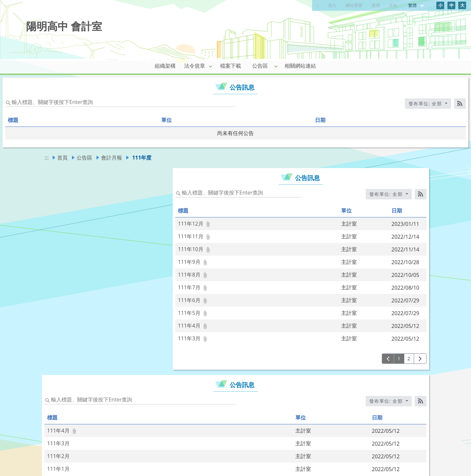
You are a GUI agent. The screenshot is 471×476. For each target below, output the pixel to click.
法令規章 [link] (195, 66)
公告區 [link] (260, 66)
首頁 (376, 5)
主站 (393, 5)
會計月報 (112, 158)
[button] (211, 66)
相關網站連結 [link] (300, 66)
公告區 (84, 158)
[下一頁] (420, 359)
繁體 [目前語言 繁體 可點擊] (416, 5)
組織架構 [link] (165, 66)
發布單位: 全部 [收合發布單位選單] (426, 103)
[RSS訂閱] (460, 104)
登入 (332, 5)
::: (318, 5)
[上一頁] (388, 359)
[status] (120, 102)
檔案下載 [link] (231, 66)
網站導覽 (354, 5)
